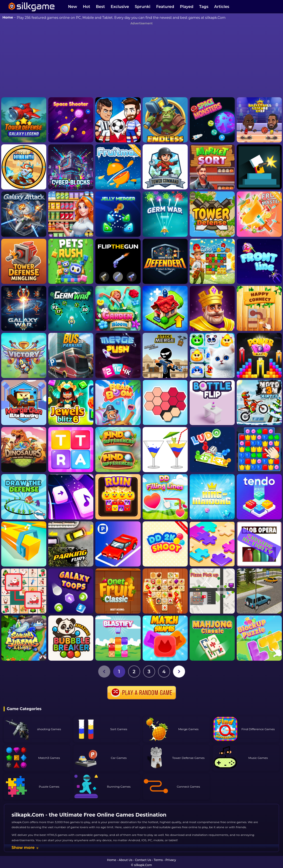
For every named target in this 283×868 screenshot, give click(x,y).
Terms (158, 860)
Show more (25, 848)
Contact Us (143, 860)
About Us (125, 860)
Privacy (171, 860)
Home (8, 17)
